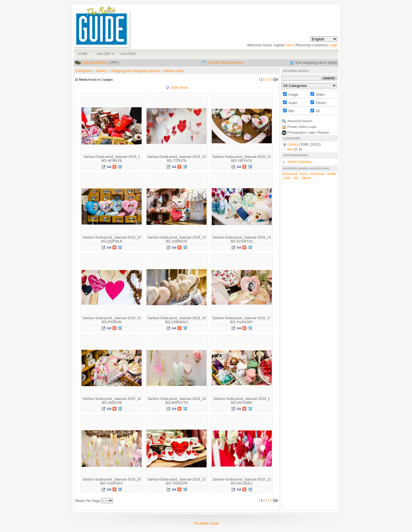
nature (306, 178)
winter (332, 174)
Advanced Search (300, 121)
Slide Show (179, 88)
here (289, 45)
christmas (317, 174)
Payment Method (95, 63)
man (287, 178)
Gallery (102, 71)
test (290, 149)
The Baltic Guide (206, 523)
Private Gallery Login (302, 127)
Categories (84, 71)
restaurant (290, 174)
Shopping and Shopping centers (136, 71)
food (303, 174)
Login (333, 45)
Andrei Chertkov (300, 162)
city (296, 178)
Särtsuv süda (174, 71)
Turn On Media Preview (225, 63)
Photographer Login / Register (308, 132)
